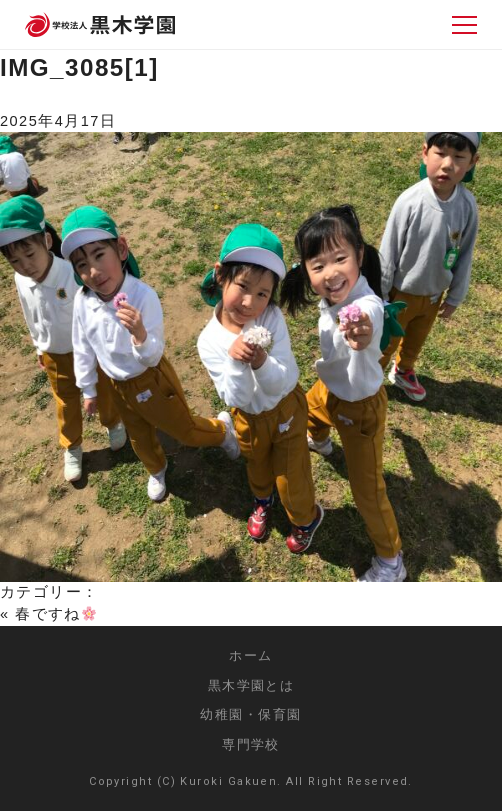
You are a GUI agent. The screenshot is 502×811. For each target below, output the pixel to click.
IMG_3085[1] (79, 67)
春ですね (55, 614)
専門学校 (251, 744)
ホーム (250, 655)
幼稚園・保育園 (250, 714)
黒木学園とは (251, 685)
